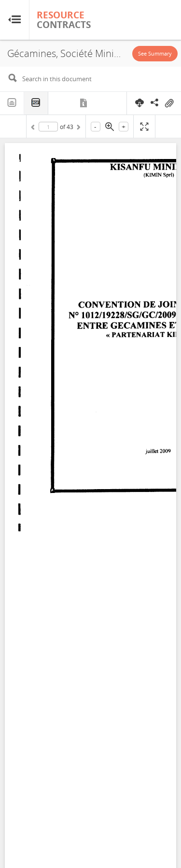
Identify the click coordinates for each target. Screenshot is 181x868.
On (169, 103)
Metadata (84, 103)
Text (12, 103)
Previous (34, 129)
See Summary (155, 53)
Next (78, 129)
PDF (36, 103)
